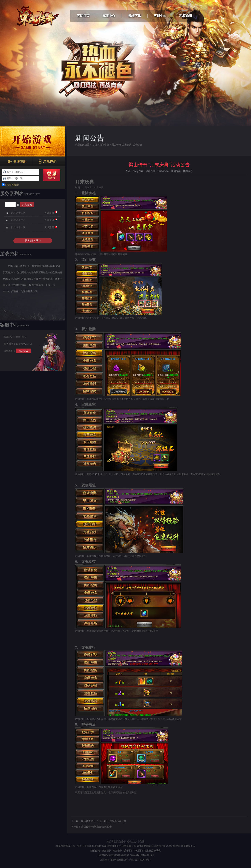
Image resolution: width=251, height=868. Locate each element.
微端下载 (134, 16)
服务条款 (106, 851)
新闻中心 (104, 145)
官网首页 (83, 16)
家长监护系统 (153, 851)
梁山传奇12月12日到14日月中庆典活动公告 (104, 821)
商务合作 (118, 851)
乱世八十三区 (18, 213)
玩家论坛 (186, 16)
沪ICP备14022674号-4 (140, 860)
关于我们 (129, 851)
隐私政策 (95, 851)
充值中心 (109, 16)
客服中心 (160, 16)
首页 (95, 145)
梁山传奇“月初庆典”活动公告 (97, 827)
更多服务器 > (33, 241)
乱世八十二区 (18, 220)
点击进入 (23, 351)
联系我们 (140, 851)
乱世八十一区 (18, 227)
